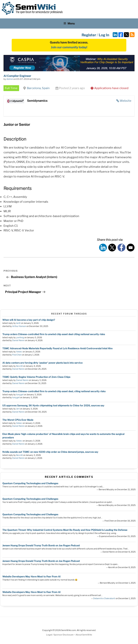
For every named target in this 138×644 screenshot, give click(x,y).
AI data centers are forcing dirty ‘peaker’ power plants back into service (42, 363)
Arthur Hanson (19, 326)
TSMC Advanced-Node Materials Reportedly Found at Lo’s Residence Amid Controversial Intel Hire (57, 348)
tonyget (20, 395)
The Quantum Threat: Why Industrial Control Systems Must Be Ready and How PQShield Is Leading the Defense (65, 530)
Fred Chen (17, 355)
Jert (18, 409)
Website (126, 101)
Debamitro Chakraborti (104, 598)
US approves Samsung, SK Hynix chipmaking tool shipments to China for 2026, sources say (53, 405)
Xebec (19, 352)
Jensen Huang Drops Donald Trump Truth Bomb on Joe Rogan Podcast (41, 545)
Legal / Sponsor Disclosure (60, 635)
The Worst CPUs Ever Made (18, 420)
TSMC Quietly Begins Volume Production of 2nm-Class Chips (36, 377)
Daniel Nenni (18, 340)
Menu (69, 23)
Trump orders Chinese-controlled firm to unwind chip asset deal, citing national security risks (54, 391)
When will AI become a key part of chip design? (29, 320)
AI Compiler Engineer (17, 76)
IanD (18, 323)
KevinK (19, 366)
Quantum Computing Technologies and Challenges (30, 483)
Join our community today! (69, 47)
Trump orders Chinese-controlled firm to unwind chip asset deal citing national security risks (54, 334)
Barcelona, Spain (38, 88)
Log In (104, 35)
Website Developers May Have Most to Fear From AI (31, 577)
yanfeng (20, 338)
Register (89, 35)
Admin (10, 79)
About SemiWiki (84, 635)
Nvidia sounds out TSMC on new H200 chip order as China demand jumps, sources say (50, 452)
